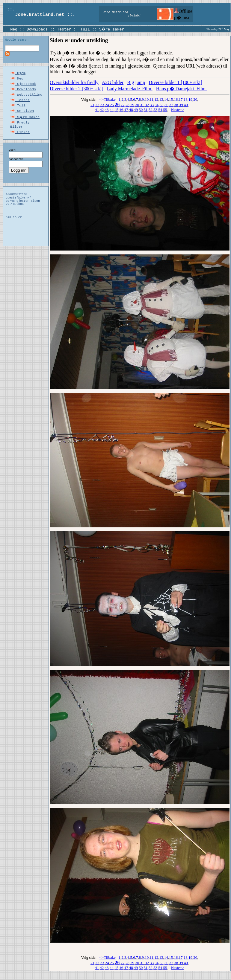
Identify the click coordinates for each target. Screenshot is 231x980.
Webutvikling (26, 98)
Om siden (22, 116)
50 (141, 110)
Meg (14, 29)
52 (151, 110)
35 (162, 105)
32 (147, 105)
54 (160, 110)
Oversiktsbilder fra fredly (74, 82)
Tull (85, 29)
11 (152, 99)
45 (116, 110)
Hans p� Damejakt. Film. (181, 89)
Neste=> (178, 110)
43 (107, 110)
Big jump (136, 82)
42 (102, 110)
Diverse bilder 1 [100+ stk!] (175, 82)
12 (156, 99)
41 (97, 110)
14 (166, 99)
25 (112, 105)
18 (186, 99)
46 (121, 110)
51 (146, 110)
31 (142, 105)
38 (176, 105)
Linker (20, 139)
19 (190, 99)
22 (97, 105)
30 (137, 105)
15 (171, 99)
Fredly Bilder (20, 131)
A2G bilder (113, 82)
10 (147, 99)
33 (152, 105)
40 (186, 105)
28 (127, 105)
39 (181, 105)
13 (161, 99)
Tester (64, 29)
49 (136, 110)
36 (166, 105)
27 (123, 105)
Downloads (37, 29)
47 (126, 110)
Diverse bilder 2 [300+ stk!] (77, 89)
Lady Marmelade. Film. (130, 89)
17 (181, 99)
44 (112, 110)
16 (176, 99)
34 (157, 105)
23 (102, 105)
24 (107, 105)
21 (92, 105)
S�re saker (112, 29)
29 (132, 105)
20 (195, 99)
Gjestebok (23, 86)
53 (155, 110)
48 (131, 110)
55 (165, 110)
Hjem (18, 74)
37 (171, 105)
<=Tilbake (108, 99)
